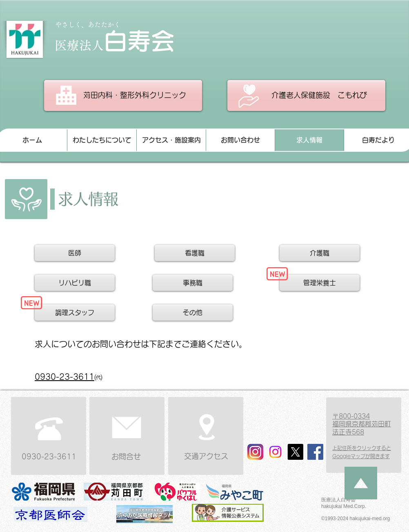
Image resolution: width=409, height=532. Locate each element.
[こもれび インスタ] (275, 452)
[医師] (75, 253)
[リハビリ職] (75, 283)
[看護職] (195, 253)
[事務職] (193, 283)
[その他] (193, 313)
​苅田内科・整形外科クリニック (136, 95)
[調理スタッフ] (75, 313)
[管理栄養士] (320, 283)
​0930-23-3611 (64, 377)
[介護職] (320, 253)
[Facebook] (315, 452)
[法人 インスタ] (255, 452)
